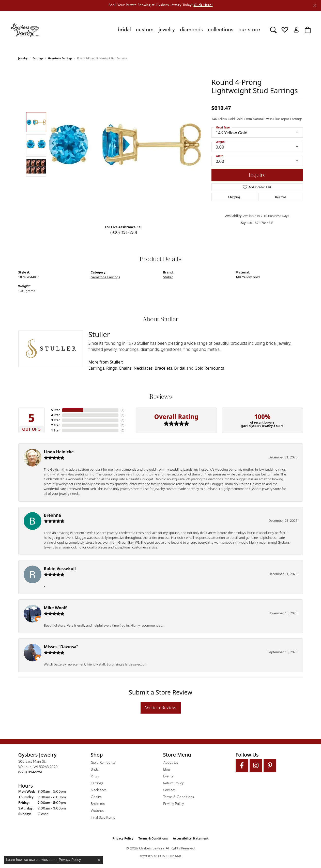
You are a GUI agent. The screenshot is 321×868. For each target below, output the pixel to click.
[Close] (315, 5)
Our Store (249, 30)
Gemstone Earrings (60, 58)
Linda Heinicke (59, 452)
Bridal (180, 368)
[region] (125, 144)
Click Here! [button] (203, 5)
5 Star (55, 410)
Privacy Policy (173, 804)
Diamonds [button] (191, 30)
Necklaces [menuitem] (99, 790)
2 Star (55, 425)
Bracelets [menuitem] (98, 804)
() (122, 410)
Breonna (52, 515)
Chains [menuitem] (96, 797)
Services (169, 790)
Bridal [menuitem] (95, 770)
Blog (166, 770)
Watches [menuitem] (97, 811)
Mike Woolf (55, 608)
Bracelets (163, 368)
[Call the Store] (30, 772)
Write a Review (161, 708)
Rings (111, 368)
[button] (273, 30)
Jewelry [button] (167, 30)
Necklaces (143, 368)
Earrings (38, 58)
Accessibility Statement (191, 838)
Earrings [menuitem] (97, 783)
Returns (281, 197)
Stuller (168, 277)
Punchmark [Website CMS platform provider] (170, 856)
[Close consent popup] (99, 860)
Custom (145, 30)
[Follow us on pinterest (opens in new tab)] (270, 765)
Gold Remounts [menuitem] (103, 763)
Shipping (234, 197)
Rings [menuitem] (95, 777)
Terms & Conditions (179, 797)
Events (168, 777)
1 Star (55, 430)
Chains (125, 368)
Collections (221, 30)
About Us (171, 763)
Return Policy (173, 783)
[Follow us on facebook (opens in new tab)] (242, 765)
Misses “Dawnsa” (61, 647)
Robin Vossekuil (60, 569)
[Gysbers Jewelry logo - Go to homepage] (25, 30)
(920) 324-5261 (124, 232)
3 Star (55, 420)
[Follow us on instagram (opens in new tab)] (256, 765)
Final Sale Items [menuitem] (103, 818)
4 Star (55, 415)
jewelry (23, 58)
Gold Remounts (209, 368)
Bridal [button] (124, 30)
